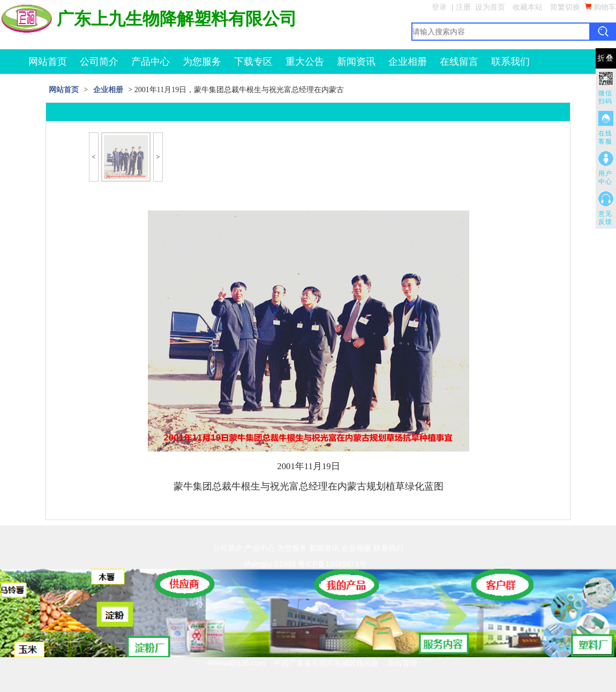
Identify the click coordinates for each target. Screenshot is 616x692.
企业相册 (408, 62)
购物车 (600, 7)
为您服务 (202, 62)
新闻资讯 (356, 62)
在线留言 (459, 62)
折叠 (606, 58)
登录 (439, 7)
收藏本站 (528, 7)
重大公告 (305, 62)
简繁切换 (565, 7)
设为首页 (490, 7)
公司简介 (99, 62)
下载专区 (253, 62)
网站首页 (48, 62)
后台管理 (402, 663)
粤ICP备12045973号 (332, 564)
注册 (463, 7)
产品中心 (151, 62)
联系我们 (510, 62)
